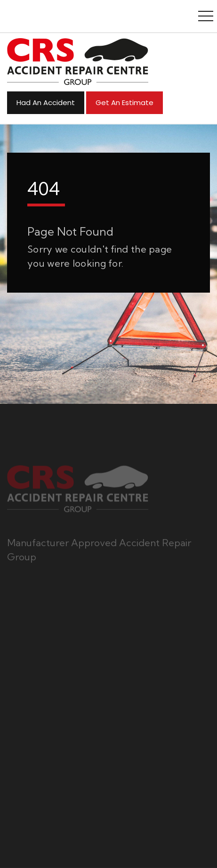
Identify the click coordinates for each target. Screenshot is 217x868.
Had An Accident (46, 102)
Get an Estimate (125, 102)
